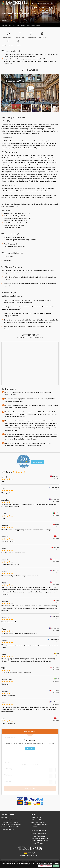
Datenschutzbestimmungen (10, 822)
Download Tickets (40, 8)
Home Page (7, 25)
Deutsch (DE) (28, 8)
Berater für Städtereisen (9, 820)
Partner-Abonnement (38, 836)
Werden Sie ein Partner (39, 834)
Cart (51, 8)
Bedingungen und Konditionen (11, 824)
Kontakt (34, 827)
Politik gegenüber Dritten (40, 838)
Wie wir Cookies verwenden (10, 827)
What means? (37, 462)
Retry (30, 748)
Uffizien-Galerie (21, 25)
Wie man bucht (36, 817)
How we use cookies (45, 866)
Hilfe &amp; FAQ (37, 820)
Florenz (13, 25)
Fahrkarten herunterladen (40, 824)
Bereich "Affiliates (37, 843)
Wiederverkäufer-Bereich (40, 841)
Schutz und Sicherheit (38, 822)
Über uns (4, 817)
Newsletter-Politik (7, 829)
